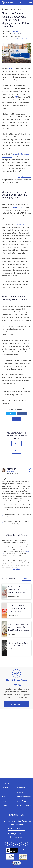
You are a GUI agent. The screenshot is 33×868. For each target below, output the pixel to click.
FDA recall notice (19, 224)
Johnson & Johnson (18, 207)
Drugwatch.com (9, 2)
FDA (16, 97)
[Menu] (31, 2)
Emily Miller (14, 31)
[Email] (30, 470)
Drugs (4, 801)
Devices (20, 792)
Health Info (21, 788)
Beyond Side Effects (24, 806)
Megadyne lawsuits (25, 177)
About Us (5, 806)
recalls (11, 68)
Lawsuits (5, 788)
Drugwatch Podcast (24, 797)
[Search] (26, 2)
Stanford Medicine (17, 281)
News (7, 9)
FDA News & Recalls (16, 9)
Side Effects (21, 801)
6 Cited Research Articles (21, 39)
